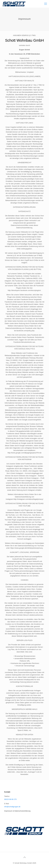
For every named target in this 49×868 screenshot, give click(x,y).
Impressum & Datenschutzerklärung (17, 811)
